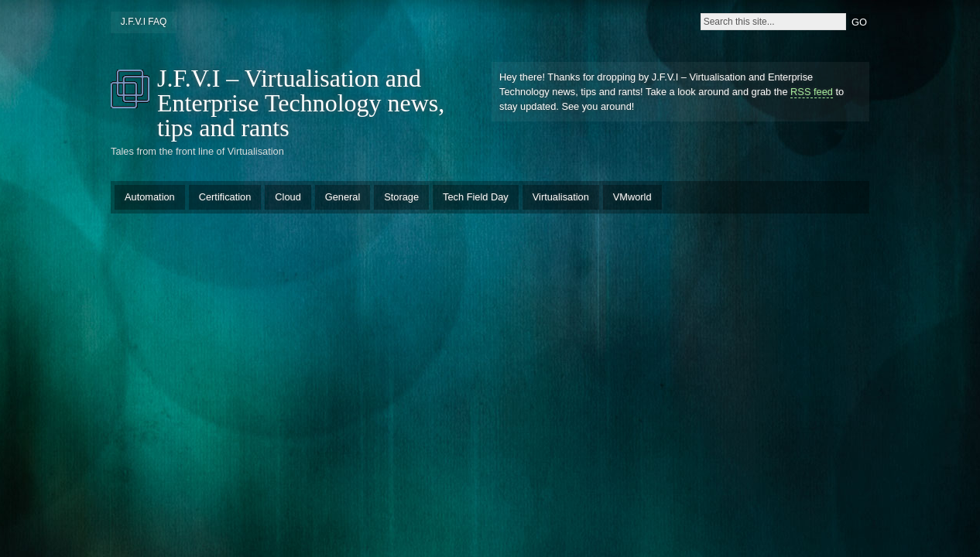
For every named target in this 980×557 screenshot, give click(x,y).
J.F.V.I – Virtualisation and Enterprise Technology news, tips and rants (301, 103)
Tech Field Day (476, 197)
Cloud (288, 197)
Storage (401, 197)
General (343, 197)
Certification (225, 197)
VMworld (632, 197)
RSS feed (812, 92)
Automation (150, 197)
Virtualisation (561, 197)
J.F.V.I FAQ (144, 22)
